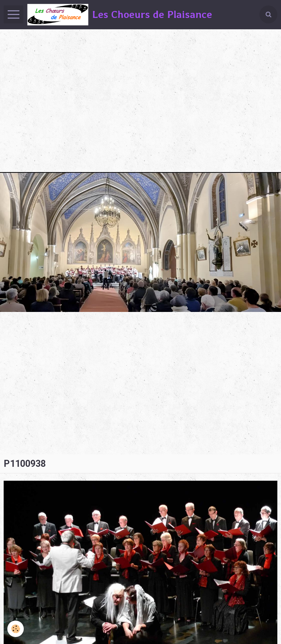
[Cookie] (16, 629)
